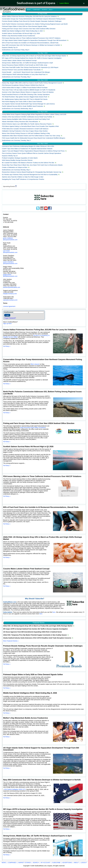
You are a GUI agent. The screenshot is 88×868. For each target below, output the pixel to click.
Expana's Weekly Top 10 (10, 48)
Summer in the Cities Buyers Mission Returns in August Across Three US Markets (28, 92)
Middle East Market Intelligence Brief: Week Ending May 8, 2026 (22, 31)
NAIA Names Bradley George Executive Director (17, 160)
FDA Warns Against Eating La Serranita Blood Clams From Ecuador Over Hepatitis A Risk (30, 126)
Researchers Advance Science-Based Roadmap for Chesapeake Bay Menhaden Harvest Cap (32, 172)
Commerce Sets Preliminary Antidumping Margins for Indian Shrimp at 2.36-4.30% (28, 146)
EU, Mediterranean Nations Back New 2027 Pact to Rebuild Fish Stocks (25, 99)
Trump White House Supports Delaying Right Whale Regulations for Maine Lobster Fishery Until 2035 (34, 114)
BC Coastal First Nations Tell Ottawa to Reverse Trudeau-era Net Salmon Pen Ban (28, 163)
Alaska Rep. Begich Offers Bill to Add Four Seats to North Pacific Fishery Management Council (32, 83)
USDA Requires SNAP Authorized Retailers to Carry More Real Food (24, 74)
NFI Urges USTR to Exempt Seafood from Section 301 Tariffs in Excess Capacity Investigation (32, 58)
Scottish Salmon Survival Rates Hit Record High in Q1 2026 (21, 33)
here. (54, 612)
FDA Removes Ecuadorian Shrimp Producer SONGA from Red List (23, 85)
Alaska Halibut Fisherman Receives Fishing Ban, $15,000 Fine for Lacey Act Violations (29, 16)
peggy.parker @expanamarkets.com (10, 275)
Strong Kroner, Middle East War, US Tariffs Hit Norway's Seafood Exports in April (27, 63)
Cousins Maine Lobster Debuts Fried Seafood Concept (19, 60)
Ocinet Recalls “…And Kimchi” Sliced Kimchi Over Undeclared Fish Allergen (26, 72)
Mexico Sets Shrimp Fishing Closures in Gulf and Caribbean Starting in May (26, 133)
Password (10, 312)
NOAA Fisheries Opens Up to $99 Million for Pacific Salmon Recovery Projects (27, 124)
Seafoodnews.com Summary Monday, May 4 (16, 170)
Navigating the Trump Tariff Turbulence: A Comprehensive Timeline (23, 179)
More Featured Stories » (11, 641)
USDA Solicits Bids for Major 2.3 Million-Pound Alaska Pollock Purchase (25, 88)
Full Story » (7, 346)
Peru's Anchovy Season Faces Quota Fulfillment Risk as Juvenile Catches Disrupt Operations (32, 153)
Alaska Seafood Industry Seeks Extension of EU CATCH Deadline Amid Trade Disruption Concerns (37, 638)
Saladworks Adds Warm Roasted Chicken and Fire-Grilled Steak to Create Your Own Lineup (31, 136)
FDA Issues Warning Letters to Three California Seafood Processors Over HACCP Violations (31, 38)
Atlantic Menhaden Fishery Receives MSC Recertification (20, 122)
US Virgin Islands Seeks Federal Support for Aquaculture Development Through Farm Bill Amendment (34, 40)
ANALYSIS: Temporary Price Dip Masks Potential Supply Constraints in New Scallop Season (35, 635)
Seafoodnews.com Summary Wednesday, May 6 (17, 109)
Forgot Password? (10, 318)
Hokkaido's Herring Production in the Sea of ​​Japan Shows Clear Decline (25, 131)
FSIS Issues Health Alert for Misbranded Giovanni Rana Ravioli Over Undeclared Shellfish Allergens (34, 138)
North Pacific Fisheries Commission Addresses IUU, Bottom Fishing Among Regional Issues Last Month (35, 24)
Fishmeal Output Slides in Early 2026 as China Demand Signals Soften (24, 26)
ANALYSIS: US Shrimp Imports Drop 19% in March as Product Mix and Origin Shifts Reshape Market (34, 56)
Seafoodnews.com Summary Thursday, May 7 (17, 77)
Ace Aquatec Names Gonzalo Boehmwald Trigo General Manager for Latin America (28, 104)
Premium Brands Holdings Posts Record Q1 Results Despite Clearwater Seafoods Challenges (32, 21)
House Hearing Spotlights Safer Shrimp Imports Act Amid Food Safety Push (26, 119)
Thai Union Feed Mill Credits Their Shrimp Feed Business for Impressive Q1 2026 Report (30, 67)
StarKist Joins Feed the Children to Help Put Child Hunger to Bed (23, 177)
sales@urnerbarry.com (10, 300)
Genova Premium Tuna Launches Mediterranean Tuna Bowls (21, 70)
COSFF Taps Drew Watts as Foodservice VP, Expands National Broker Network (27, 149)
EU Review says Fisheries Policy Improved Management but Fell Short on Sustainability (30, 175)
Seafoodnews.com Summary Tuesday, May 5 (16, 140)
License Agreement (9, 306)
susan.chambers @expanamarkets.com (10, 263)
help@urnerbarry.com (10, 294)
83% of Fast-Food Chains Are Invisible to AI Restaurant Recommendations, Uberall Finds (30, 43)
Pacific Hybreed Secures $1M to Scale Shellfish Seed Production (23, 106)
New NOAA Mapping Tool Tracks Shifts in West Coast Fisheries (22, 102)
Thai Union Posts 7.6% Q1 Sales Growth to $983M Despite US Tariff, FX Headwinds (29, 90)
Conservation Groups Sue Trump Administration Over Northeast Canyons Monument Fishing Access (34, 19)
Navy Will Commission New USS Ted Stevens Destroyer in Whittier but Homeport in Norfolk (31, 45)
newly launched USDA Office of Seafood (33, 428)
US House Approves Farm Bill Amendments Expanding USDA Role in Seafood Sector (33, 632)
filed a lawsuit (35, 364)
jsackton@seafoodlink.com (12, 287)
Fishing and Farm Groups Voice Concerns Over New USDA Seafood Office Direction (29, 29)
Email (6, 312)
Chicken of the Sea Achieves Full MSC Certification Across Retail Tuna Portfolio (27, 117)
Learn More (64, 3)
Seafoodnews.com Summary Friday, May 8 (16, 50)
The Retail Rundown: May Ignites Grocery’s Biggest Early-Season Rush (25, 97)
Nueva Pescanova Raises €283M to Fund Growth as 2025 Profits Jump (25, 65)
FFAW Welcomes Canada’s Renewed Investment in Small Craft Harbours (25, 129)
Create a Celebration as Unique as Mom (15, 167)
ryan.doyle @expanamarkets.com (10, 252)
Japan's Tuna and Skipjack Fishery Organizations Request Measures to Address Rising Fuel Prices (33, 151)
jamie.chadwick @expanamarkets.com (10, 239)
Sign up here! (7, 323)
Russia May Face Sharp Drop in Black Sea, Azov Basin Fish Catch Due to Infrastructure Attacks (32, 165)
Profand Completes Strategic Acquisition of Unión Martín (20, 158)
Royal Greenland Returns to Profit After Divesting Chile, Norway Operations (26, 95)
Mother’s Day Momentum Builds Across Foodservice (19, 36)
